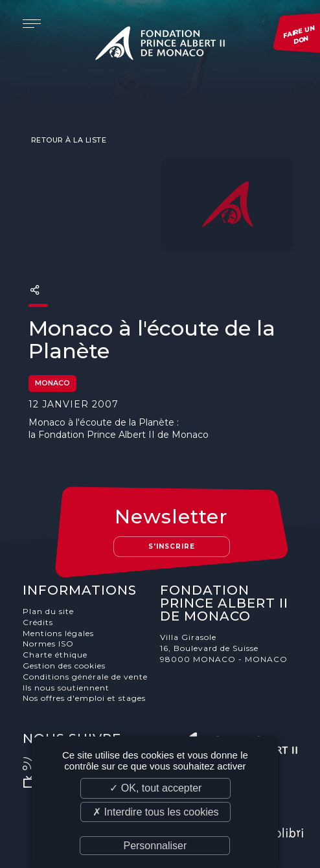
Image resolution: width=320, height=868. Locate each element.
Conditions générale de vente (85, 677)
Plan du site (48, 611)
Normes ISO (48, 644)
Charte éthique (55, 655)
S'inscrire (172, 546)
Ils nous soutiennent (66, 688)
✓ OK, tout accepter (155, 788)
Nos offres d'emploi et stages (84, 698)
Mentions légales (58, 633)
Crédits (38, 622)
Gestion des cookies (64, 666)
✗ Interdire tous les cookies (155, 812)
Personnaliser (155, 846)
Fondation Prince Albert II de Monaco (160, 45)
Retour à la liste (67, 140)
